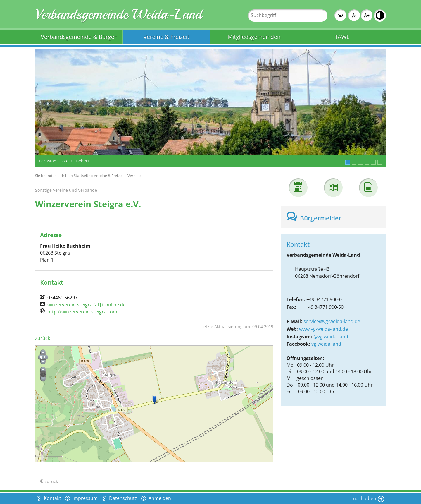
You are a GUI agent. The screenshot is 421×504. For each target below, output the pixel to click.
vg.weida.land (326, 344)
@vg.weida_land (331, 337)
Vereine (134, 176)
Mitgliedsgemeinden (254, 37)
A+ (367, 15)
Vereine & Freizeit (166, 37)
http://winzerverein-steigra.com (82, 312)
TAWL (342, 37)
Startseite (82, 176)
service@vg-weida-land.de (332, 321)
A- (354, 15)
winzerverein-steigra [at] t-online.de (87, 305)
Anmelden (159, 498)
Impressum (84, 498)
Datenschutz (122, 498)
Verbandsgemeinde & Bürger (79, 37)
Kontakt (52, 498)
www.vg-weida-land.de (323, 329)
